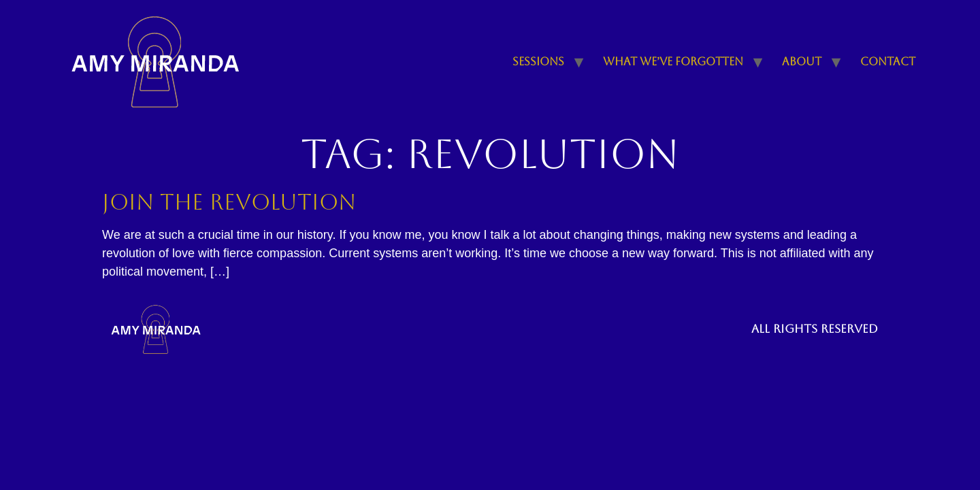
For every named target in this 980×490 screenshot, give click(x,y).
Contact (888, 62)
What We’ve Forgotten (673, 62)
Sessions (538, 62)
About (802, 62)
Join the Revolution (229, 202)
